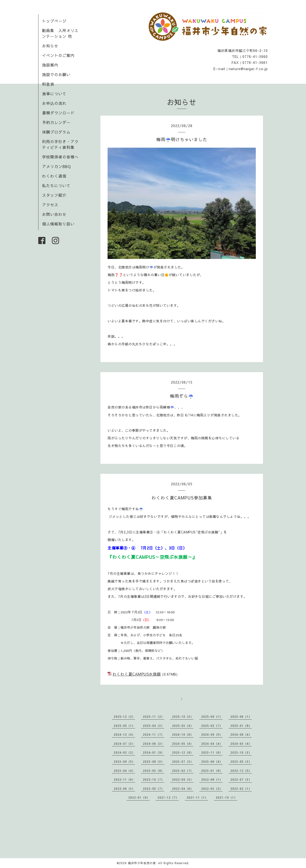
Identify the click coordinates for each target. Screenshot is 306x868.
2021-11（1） (197, 797)
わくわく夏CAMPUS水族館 (137, 674)
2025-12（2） (124, 717)
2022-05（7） (154, 789)
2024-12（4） (124, 734)
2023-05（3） (241, 762)
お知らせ (50, 46)
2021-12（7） (168, 797)
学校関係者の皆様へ (60, 157)
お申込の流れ (54, 103)
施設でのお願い (56, 74)
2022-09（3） (183, 779)
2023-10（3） (241, 752)
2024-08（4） (241, 734)
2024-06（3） (154, 744)
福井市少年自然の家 (142, 863)
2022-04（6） (183, 789)
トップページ (54, 21)
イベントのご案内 (58, 55)
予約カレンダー (56, 122)
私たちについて (56, 185)
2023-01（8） (212, 771)
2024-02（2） (124, 752)
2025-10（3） (183, 717)
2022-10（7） (154, 779)
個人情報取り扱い (58, 224)
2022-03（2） (212, 789)
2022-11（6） (124, 779)
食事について (54, 94)
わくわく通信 (56, 176)
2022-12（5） (241, 771)
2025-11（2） (154, 717)
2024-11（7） (154, 734)
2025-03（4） (183, 726)
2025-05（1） (124, 726)
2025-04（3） (154, 726)
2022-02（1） (241, 789)
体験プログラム (56, 132)
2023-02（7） (183, 771)
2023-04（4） (124, 771)
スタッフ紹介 (54, 195)
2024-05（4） (183, 744)
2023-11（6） (212, 752)
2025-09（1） (212, 717)
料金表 (48, 84)
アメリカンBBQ (57, 166)
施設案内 (50, 65)
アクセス (50, 205)
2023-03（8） (154, 771)
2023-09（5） (124, 762)
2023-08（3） (154, 762)
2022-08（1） (212, 779)
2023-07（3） (183, 762)
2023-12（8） (183, 752)
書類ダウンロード (58, 113)
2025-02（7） (212, 726)
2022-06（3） (124, 789)
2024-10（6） (183, 734)
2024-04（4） (212, 744)
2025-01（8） (241, 726)
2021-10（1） (227, 797)
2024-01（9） (154, 752)
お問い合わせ (54, 214)
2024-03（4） (241, 744)
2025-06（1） (241, 717)
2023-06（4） (212, 762)
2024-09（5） (212, 734)
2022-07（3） (241, 779)
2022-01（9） (139, 797)
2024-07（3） (124, 744)
